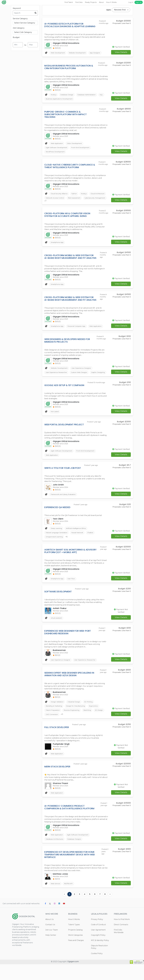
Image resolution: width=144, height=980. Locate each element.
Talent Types (74, 940)
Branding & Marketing (54, 720)
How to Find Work (122, 935)
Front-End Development (82, 149)
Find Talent (69, 2)
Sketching (89, 724)
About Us (49, 935)
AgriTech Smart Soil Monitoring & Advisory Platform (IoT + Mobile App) (70, 563)
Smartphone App (57, 247)
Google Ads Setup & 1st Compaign (64, 395)
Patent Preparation (53, 724)
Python (75, 196)
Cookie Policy (97, 969)
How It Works (111, 2)
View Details (121, 53)
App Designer (97, 53)
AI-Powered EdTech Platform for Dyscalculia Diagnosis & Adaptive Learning (70, 25)
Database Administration (88, 95)
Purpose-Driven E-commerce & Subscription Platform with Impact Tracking (65, 115)
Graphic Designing (53, 382)
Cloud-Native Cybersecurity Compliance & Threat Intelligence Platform (70, 168)
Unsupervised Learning (54, 549)
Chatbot (92, 544)
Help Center (51, 951)
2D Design (102, 724)
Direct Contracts (121, 940)
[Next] (110, 910)
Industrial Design (75, 715)
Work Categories (75, 951)
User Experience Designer (82, 373)
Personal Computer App (77, 331)
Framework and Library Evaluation (63, 506)
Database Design (67, 95)
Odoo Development (75, 144)
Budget (16, 37)
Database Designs (75, 854)
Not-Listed (55, 422)
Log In (131, 2)
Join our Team (52, 946)
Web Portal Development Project (64, 435)
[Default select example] (121, 10)
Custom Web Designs (80, 378)
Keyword (17, 8)
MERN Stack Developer (57, 781)
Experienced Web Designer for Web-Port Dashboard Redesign (68, 645)
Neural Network (79, 544)
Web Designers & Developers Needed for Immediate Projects (67, 346)
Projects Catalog (75, 946)
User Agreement (98, 946)
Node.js (53, 95)
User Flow (72, 591)
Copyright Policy (98, 951)
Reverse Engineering (73, 724)
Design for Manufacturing (77, 720)
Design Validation (57, 715)
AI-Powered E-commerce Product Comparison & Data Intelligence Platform (69, 822)
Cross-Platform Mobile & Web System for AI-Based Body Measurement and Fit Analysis (70, 261)
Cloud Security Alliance (59, 196)
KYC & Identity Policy (100, 956)
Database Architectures (55, 854)
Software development (58, 604)
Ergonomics (96, 720)
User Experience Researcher (56, 378)
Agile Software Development (57, 149)
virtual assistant (56, 631)
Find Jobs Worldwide (119, 947)
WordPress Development (55, 153)
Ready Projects (91, 2)
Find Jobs (79, 2)
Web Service (55, 899)
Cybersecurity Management (56, 205)
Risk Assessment (94, 200)
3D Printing (90, 715)
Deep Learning (56, 540)
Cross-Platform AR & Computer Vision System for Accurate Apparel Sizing (67, 219)
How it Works (74, 935)
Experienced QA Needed (57, 519)
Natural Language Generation (57, 544)
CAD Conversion (52, 729)
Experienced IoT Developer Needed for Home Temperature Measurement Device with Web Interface (69, 870)
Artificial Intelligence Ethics (77, 540)
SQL (103, 95)
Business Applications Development (59, 100)
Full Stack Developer (57, 742)
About (101, 2)
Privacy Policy (97, 935)
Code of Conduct (98, 940)
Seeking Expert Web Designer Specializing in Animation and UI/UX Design (69, 687)
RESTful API (69, 899)
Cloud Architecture (53, 200)
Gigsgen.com (73, 977)
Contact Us (50, 940)
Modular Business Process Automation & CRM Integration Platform (69, 67)
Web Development (58, 53)
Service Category (20, 19)
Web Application (57, 144)
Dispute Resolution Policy (99, 963)
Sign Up (139, 2)
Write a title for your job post (63, 479)
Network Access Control (74, 200)
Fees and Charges (76, 956)
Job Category (19, 28)
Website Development (79, 53)
